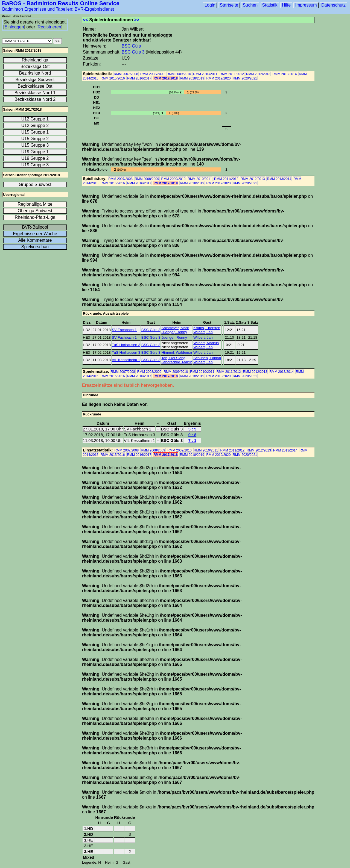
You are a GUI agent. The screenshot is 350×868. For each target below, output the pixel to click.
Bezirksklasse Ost (35, 86)
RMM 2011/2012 (232, 74)
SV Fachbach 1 (124, 330)
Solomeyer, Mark (175, 328)
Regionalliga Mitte (35, 204)
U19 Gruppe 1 (35, 152)
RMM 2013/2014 (285, 74)
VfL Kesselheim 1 (126, 360)
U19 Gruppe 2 (35, 158)
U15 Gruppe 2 (35, 139)
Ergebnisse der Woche (35, 234)
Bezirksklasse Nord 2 (35, 99)
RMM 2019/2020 (219, 78)
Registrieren (49, 27)
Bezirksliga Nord (35, 73)
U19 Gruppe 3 (35, 165)
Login (210, 5)
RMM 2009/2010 (179, 74)
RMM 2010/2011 (205, 74)
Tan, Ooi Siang (173, 358)
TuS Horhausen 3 (126, 345)
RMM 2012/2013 (258, 74)
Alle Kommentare (35, 240)
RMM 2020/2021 (245, 78)
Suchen (250, 5)
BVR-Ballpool (35, 227)
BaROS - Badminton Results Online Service (61, 3)
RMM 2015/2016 (113, 78)
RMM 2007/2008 (126, 74)
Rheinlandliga (35, 60)
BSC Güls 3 (133, 52)
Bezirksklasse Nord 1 (35, 93)
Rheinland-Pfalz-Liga (35, 217)
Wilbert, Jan (203, 332)
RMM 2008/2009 (152, 74)
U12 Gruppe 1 (35, 119)
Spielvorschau (35, 247)
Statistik (270, 5)
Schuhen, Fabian (207, 358)
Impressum (306, 5)
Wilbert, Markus (206, 343)
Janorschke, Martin (177, 362)
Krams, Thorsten (207, 328)
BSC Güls (131, 46)
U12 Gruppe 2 (35, 126)
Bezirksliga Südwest (35, 80)
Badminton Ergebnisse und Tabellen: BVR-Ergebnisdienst (58, 9)
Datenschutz (333, 5)
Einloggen (14, 27)
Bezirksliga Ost (35, 67)
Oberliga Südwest (35, 211)
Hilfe (286, 5)
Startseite (229, 5)
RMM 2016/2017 (139, 78)
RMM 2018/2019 (192, 78)
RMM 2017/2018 (166, 78)
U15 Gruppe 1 (35, 132)
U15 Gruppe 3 (35, 145)
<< (85, 20)
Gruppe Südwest (35, 184)
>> (137, 20)
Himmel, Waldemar (177, 352)
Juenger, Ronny (174, 332)
